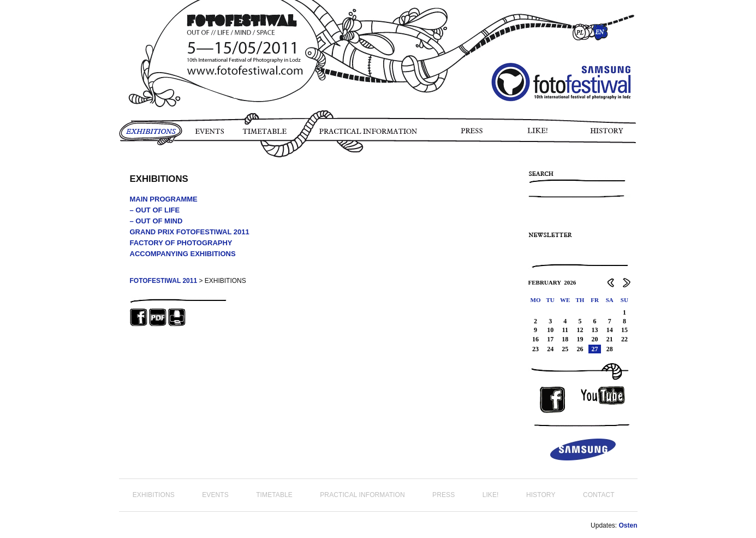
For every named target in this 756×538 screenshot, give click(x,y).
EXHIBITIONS (151, 135)
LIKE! (540, 135)
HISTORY (611, 135)
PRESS (473, 135)
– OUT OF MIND (156, 221)
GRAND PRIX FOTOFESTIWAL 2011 (190, 232)
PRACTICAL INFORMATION (370, 135)
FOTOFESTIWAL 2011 (164, 281)
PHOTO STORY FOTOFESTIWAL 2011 (121, 164)
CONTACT (599, 495)
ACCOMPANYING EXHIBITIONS (183, 254)
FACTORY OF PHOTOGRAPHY (181, 243)
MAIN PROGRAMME (164, 199)
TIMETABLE (267, 135)
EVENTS (209, 135)
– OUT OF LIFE (155, 210)
